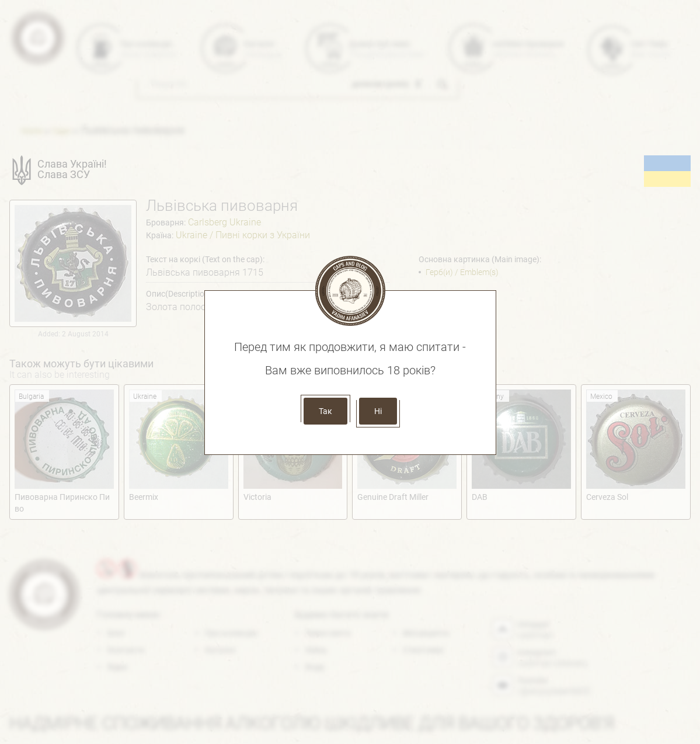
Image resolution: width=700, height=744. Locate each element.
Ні (378, 411)
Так (325, 411)
